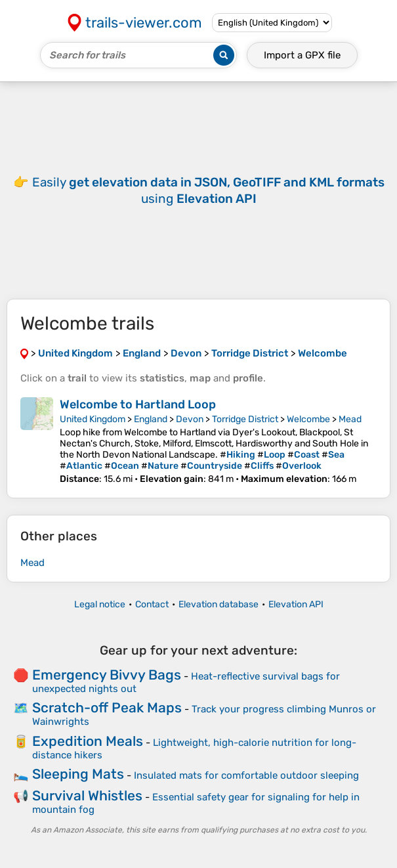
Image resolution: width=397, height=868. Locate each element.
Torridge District (245, 419)
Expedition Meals (88, 741)
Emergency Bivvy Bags (107, 675)
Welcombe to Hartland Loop (138, 404)
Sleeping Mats (78, 774)
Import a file (302, 55)
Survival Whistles (87, 795)
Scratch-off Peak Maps (107, 707)
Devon (190, 419)
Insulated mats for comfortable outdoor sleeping (246, 775)
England (151, 419)
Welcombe (308, 419)
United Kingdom (93, 419)
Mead (350, 419)
